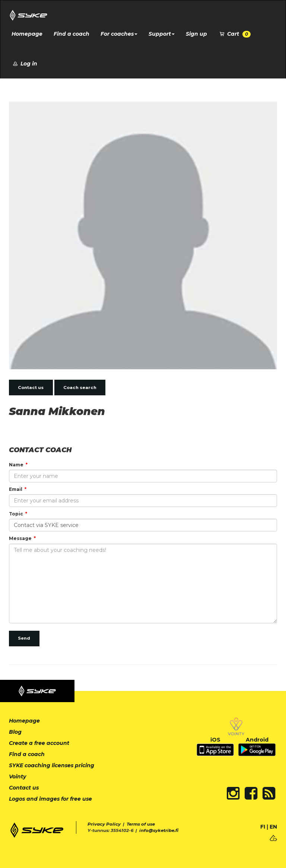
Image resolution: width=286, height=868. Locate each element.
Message (20, 538)
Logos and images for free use (50, 799)
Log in (24, 64)
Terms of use (141, 824)
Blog (15, 732)
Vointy (18, 777)
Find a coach (71, 34)
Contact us (31, 388)
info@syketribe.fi (159, 830)
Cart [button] (234, 34)
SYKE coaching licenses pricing (52, 765)
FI (263, 827)
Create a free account (39, 743)
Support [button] (162, 34)
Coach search (80, 388)
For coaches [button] (119, 34)
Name (16, 465)
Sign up (196, 34)
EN (273, 827)
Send (24, 638)
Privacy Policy (104, 824)
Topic (16, 514)
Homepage (27, 34)
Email (16, 489)
